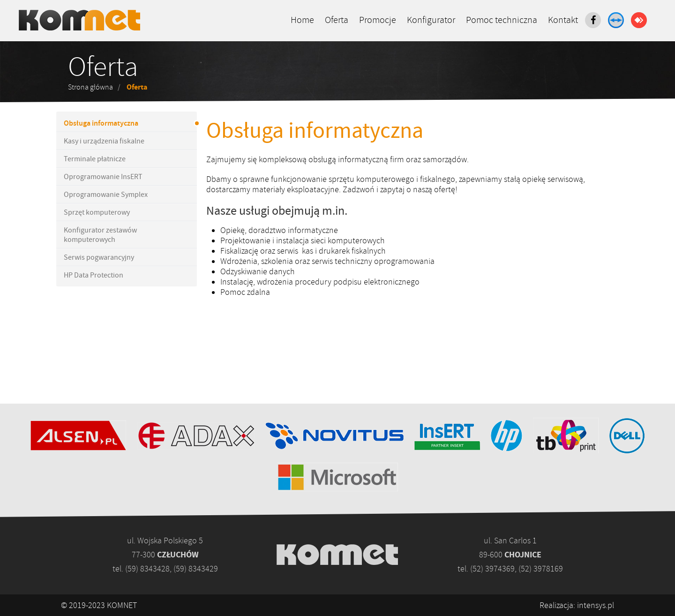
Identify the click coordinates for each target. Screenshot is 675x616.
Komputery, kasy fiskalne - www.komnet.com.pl (80, 20)
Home (302, 20)
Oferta (337, 20)
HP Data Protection (94, 275)
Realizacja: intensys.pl (577, 605)
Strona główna (90, 87)
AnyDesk (639, 20)
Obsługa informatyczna (101, 123)
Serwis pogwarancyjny (99, 257)
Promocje (378, 20)
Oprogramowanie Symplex (106, 195)
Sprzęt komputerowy (97, 212)
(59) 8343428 (147, 569)
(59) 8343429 (196, 569)
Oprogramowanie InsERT (103, 177)
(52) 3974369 (492, 569)
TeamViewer (616, 20)
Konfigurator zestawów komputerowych (100, 235)
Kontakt (563, 20)
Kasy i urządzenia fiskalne (104, 141)
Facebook (593, 20)
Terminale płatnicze (95, 159)
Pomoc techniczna (502, 20)
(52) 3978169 (541, 569)
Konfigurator (431, 20)
